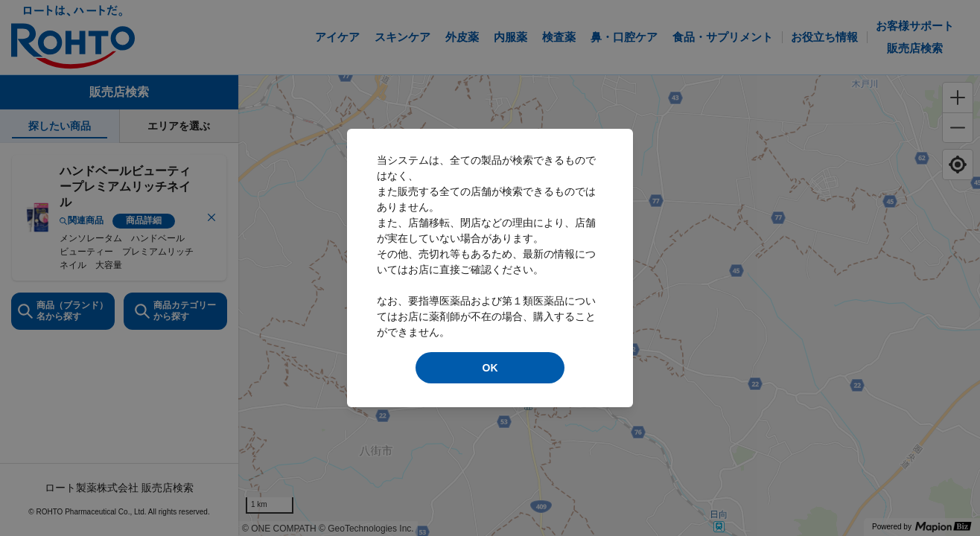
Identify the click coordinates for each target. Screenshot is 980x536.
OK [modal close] (490, 368)
